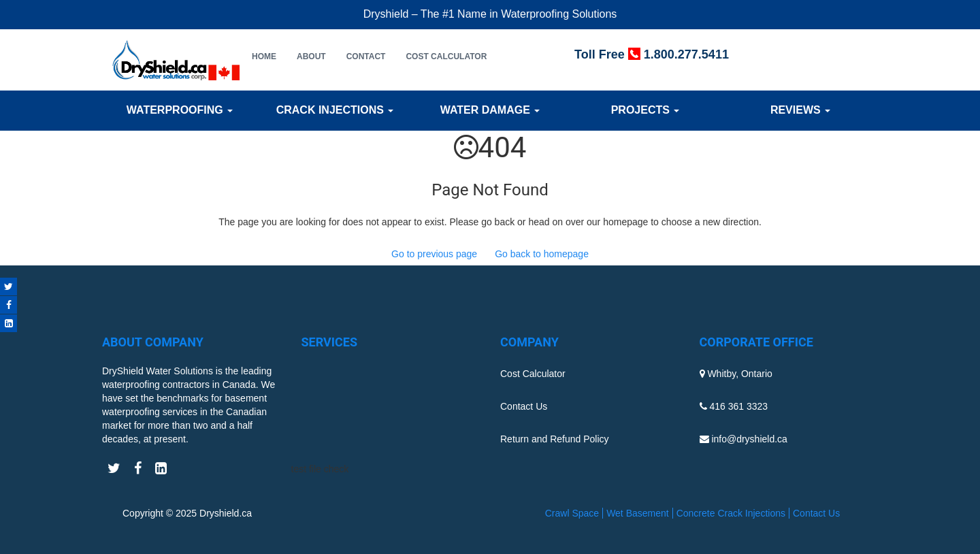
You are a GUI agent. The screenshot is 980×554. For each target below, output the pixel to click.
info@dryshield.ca (749, 439)
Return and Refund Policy (555, 439)
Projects (646, 110)
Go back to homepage (542, 254)
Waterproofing (180, 110)
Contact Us (524, 406)
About (311, 56)
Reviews (800, 110)
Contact (366, 56)
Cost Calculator (446, 56)
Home (264, 56)
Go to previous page (434, 254)
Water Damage (490, 110)
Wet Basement (638, 513)
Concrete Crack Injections (731, 513)
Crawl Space (572, 513)
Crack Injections (335, 110)
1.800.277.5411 (686, 54)
